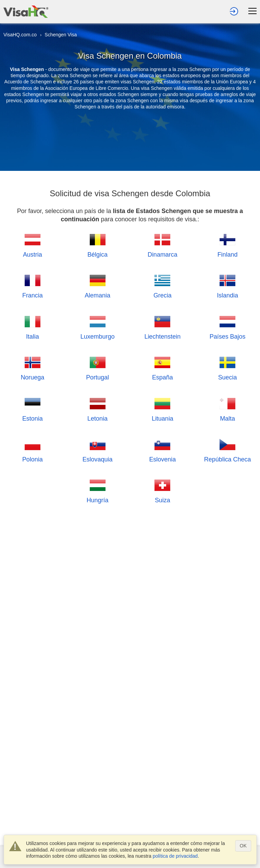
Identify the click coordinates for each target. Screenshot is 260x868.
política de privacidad (175, 856)
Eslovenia (162, 450)
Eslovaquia (98, 450)
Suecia (228, 368)
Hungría (98, 490)
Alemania (97, 286)
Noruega (32, 368)
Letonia (97, 409)
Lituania (163, 409)
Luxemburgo (98, 327)
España (163, 368)
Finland (228, 245)
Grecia (163, 286)
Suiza (162, 490)
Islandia (227, 286)
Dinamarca (163, 245)
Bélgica (97, 245)
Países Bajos (228, 327)
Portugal (97, 368)
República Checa (228, 450)
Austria (33, 245)
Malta (227, 409)
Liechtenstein (162, 327)
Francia (33, 286)
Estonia (33, 409)
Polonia (33, 450)
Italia (33, 327)
